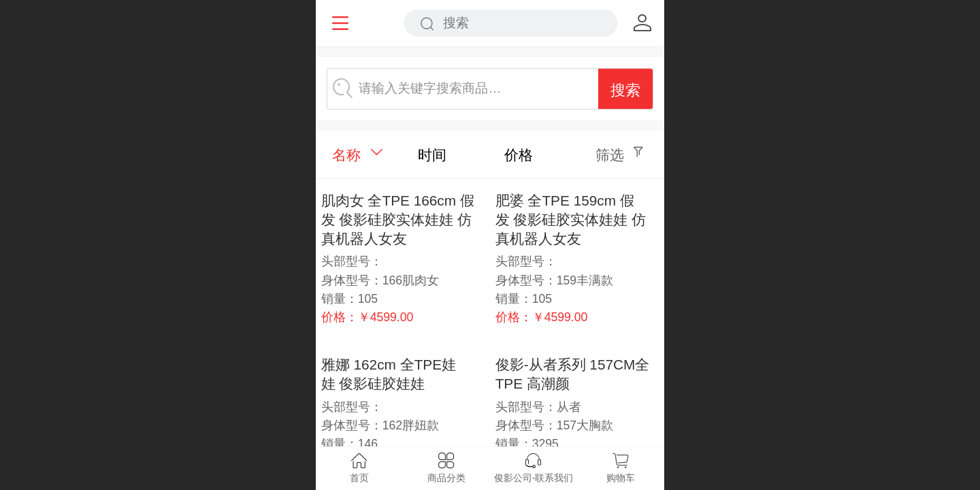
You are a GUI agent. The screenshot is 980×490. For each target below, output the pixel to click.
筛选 (610, 155)
